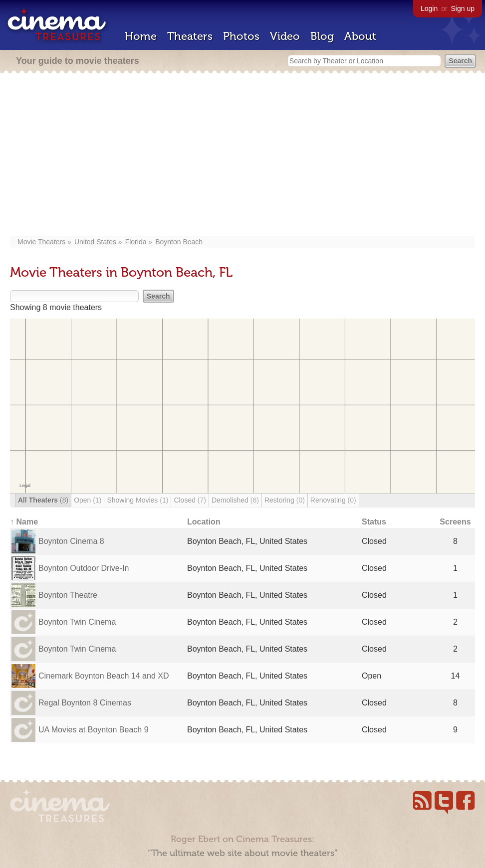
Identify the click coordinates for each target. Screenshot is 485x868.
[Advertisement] (242, 156)
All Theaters (43, 500)
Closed (190, 500)
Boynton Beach (179, 242)
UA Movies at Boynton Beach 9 (94, 730)
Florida (136, 242)
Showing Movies (137, 500)
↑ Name (24, 522)
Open (88, 500)
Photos (241, 36)
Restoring (285, 500)
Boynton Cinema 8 (71, 541)
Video (285, 36)
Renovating (333, 500)
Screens (455, 522)
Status (374, 522)
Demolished (235, 500)
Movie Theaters (41, 242)
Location (204, 522)
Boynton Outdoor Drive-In (84, 568)
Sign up (463, 8)
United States (95, 242)
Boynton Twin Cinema (77, 622)
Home (141, 36)
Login (429, 8)
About (360, 36)
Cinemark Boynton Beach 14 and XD (104, 676)
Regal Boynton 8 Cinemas (85, 703)
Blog (322, 36)
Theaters (190, 36)
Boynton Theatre (68, 595)
